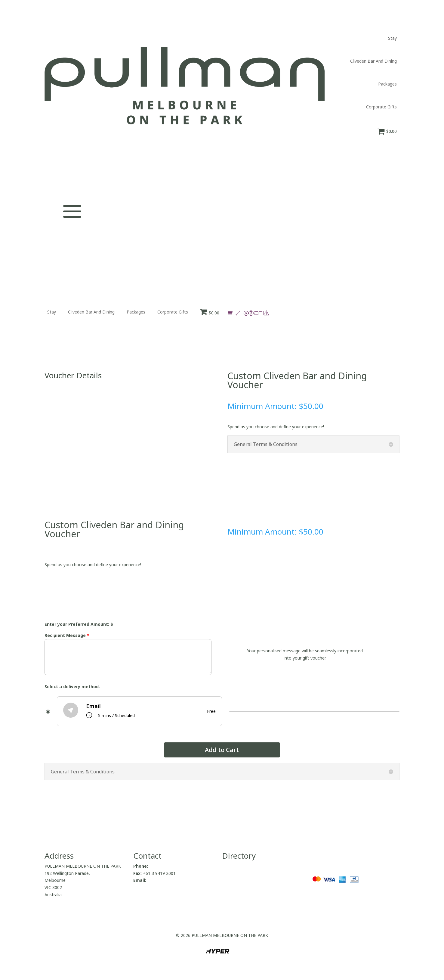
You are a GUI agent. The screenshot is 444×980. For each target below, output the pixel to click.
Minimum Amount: (263, 406)
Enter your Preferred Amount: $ (79, 624)
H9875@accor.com (166, 880)
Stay (392, 38)
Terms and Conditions (244, 910)
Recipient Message (67, 635)
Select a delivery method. (72, 687)
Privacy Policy (235, 903)
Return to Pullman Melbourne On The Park (264, 892)
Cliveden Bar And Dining (373, 61)
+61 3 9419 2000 (166, 866)
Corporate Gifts (381, 107)
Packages (387, 84)
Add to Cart (222, 750)
